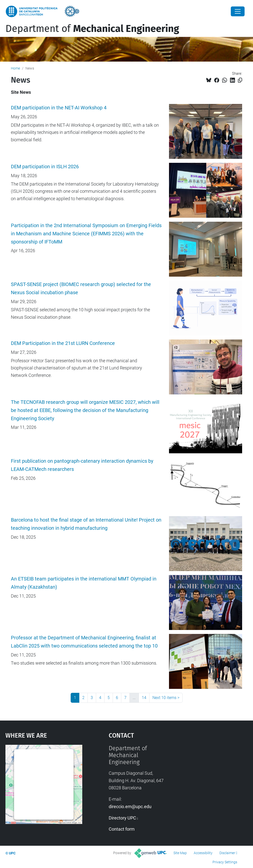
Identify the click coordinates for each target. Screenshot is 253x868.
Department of (92, 29)
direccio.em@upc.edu (130, 807)
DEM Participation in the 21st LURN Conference (63, 343)
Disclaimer (227, 853)
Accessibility (203, 853)
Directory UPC (122, 818)
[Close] (238, 11)
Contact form (122, 829)
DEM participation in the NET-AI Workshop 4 (59, 108)
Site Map (180, 853)
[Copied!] (240, 80)
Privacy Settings (225, 862)
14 (144, 698)
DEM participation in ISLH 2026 (45, 167)
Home (15, 68)
